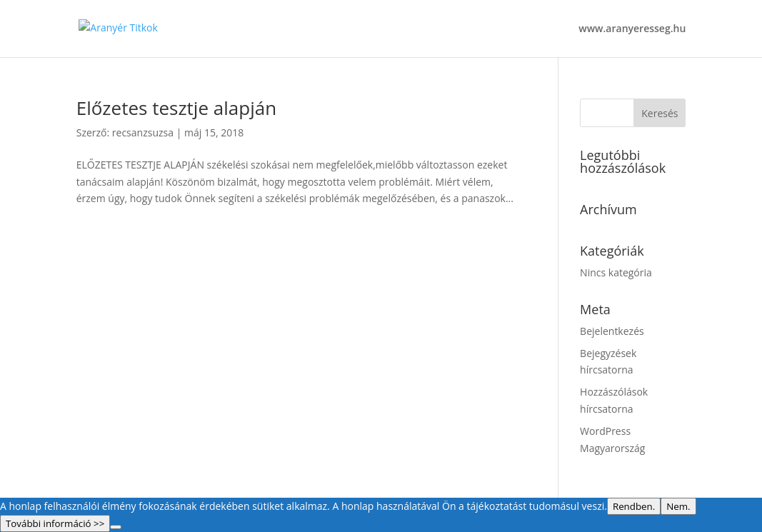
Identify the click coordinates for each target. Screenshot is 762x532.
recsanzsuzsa (143, 132)
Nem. (678, 506)
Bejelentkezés (612, 331)
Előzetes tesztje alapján (176, 108)
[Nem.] (116, 527)
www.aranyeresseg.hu (632, 29)
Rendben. (634, 506)
